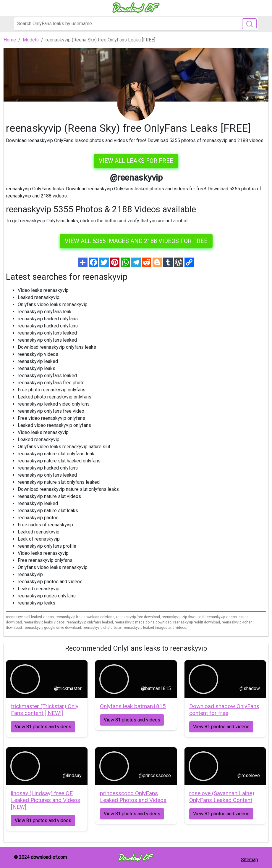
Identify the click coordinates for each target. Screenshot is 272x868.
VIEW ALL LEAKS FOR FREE (136, 161)
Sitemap (250, 860)
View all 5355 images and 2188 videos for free (136, 241)
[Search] (136, 24)
